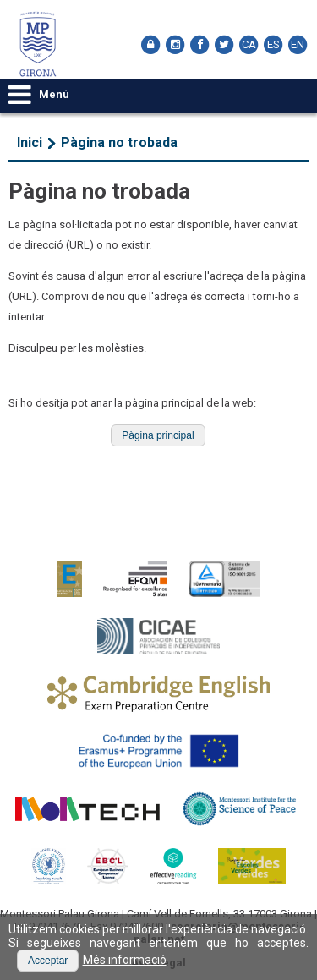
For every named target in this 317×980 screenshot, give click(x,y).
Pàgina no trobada (119, 142)
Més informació (125, 960)
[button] (158, 435)
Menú (39, 94)
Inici (30, 142)
